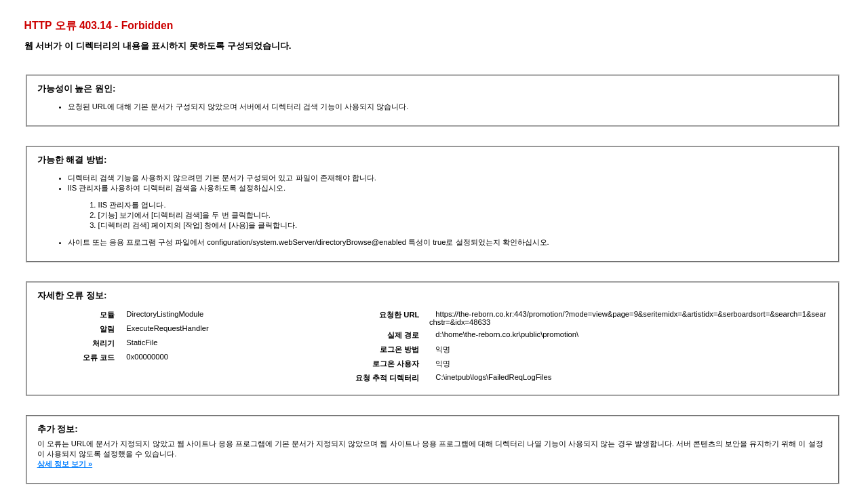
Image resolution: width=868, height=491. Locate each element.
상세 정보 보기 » (65, 464)
